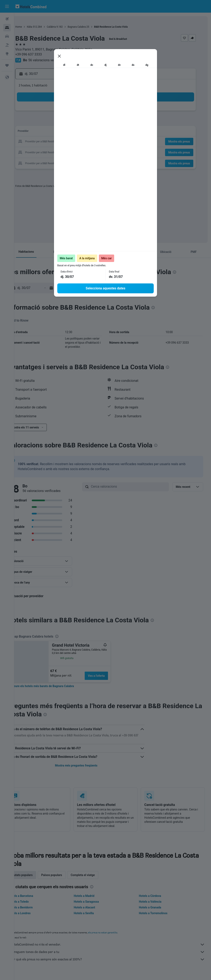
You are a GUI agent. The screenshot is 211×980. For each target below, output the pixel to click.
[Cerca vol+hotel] (7, 45)
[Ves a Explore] (7, 54)
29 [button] (59, 152)
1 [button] (59, 112)
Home (33, 27)
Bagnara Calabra (91, 27)
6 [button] (39, 122)
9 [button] (69, 122)
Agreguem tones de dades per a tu (115, 956)
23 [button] (69, 142)
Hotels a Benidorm (35, 912)
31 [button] (79, 152)
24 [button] (79, 142)
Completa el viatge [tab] (97, 879)
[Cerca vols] (7, 19)
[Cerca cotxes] (7, 36)
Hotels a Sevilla (93, 917)
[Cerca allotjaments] (7, 28)
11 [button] (89, 122)
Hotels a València (155, 906)
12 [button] (99, 122)
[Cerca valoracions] (136, 487)
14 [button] (49, 132)
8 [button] (59, 122)
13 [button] (39, 132)
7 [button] (49, 122)
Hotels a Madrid (94, 900)
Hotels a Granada (155, 912)
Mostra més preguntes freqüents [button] (86, 765)
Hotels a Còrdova (155, 900)
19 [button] (99, 132)
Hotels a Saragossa (96, 906)
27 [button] (39, 152)
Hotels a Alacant (94, 912)
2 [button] (69, 112)
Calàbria (66, 27)
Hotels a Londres (34, 917)
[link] (57, 686)
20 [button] (39, 142)
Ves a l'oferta (111, 676)
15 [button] (59, 132)
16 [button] (69, 132)
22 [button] (59, 142)
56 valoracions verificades (62, 60)
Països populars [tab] (66, 879)
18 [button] (89, 132)
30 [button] (69, 152)
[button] (7, 6)
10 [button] (79, 122)
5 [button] (99, 112)
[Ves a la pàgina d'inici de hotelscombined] (31, 6)
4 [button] (89, 112)
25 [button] (89, 142)
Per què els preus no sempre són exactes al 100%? (115, 963)
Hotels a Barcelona (35, 900)
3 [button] (79, 112)
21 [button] (49, 142)
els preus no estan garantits (117, 937)
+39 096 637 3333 (43, 54)
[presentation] (76, 186)
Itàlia (44, 27)
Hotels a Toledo (33, 906)
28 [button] (49, 152)
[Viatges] (7, 65)
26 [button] (99, 142)
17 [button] (79, 132)
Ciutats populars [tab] (36, 879)
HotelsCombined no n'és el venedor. (115, 949)
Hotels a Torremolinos (158, 917)
